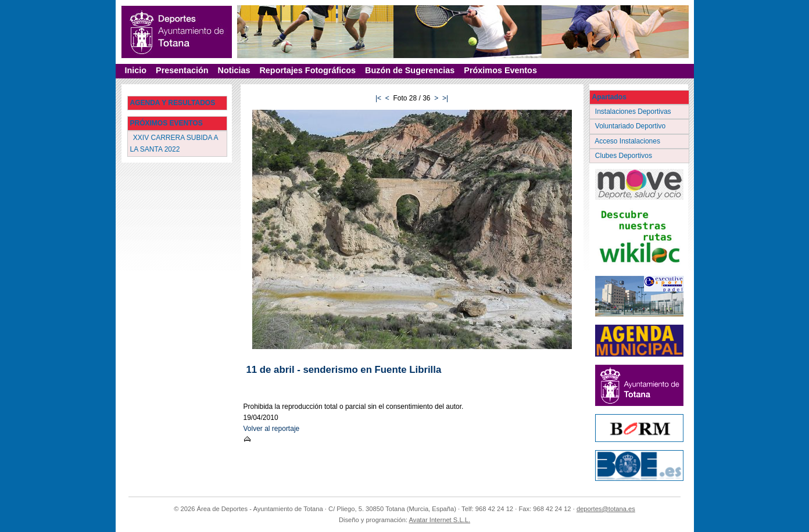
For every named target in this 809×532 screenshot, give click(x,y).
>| (445, 98)
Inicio (136, 70)
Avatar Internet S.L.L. (440, 520)
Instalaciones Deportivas (634, 112)
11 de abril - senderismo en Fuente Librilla (344, 370)
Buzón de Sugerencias (410, 70)
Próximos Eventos (500, 70)
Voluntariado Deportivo (631, 126)
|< (378, 98)
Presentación (182, 70)
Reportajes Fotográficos (307, 70)
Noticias (234, 70)
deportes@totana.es (606, 509)
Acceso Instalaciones (629, 141)
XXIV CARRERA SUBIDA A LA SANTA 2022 (174, 143)
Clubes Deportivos (625, 156)
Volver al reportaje (272, 429)
